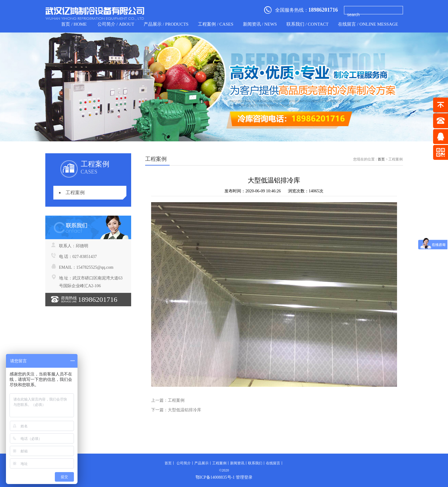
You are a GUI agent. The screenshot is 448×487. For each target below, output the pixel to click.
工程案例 (75, 193)
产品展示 (201, 463)
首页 (381, 159)
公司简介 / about (116, 24)
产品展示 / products (166, 24)
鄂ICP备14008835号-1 (215, 477)
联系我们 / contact (307, 24)
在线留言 (273, 463)
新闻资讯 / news (260, 24)
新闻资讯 (237, 463)
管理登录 (244, 477)
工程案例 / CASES (216, 24)
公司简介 (184, 463)
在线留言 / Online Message (368, 24)
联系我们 (255, 463)
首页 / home (74, 24)
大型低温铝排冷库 (185, 410)
